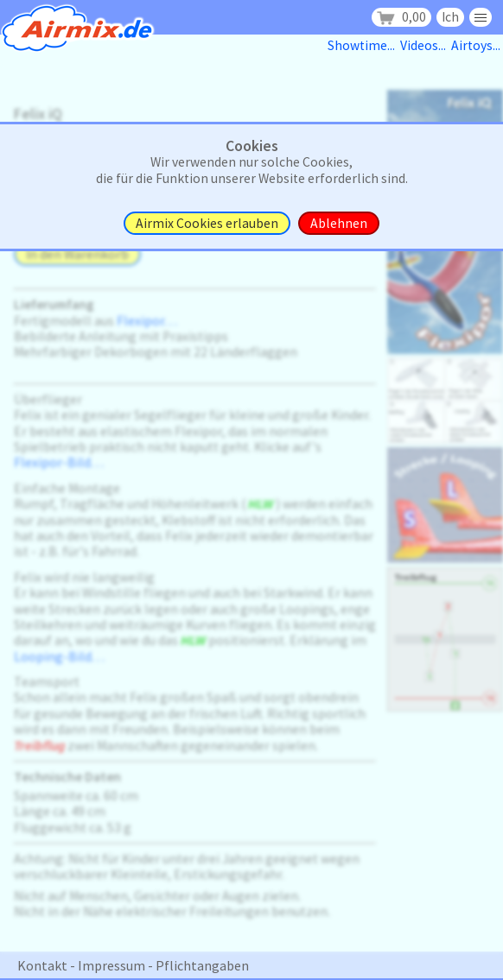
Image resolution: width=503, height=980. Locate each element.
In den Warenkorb (77, 254)
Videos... (426, 45)
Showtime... (364, 45)
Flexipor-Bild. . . (59, 462)
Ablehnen (339, 223)
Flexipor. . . (147, 321)
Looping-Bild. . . (59, 657)
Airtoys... (477, 45)
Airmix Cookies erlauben (207, 223)
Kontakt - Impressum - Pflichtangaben (133, 965)
